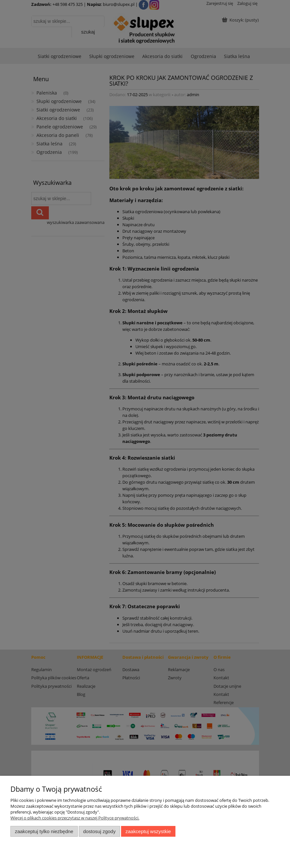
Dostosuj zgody (99, 831)
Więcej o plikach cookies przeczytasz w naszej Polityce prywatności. (75, 818)
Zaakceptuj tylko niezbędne (44, 831)
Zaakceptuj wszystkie (148, 831)
